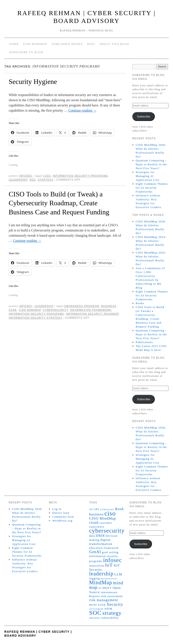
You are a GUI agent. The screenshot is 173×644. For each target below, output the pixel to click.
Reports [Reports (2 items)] (95, 596)
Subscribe (144, 116)
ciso (47, 176)
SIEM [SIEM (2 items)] (108, 609)
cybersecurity (55, 310)
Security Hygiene (33, 82)
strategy (46, 180)
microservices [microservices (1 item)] (109, 579)
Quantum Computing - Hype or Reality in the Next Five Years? (151, 334)
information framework (91, 310)
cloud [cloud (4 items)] (94, 523)
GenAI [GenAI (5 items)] (95, 552)
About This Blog (114, 44)
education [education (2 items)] (96, 548)
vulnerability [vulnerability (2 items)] (110, 618)
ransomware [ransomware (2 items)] (109, 592)
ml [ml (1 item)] (100, 588)
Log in (57, 509)
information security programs (80, 176)
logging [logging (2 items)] (94, 578)
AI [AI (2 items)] (91, 509)
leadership (18, 180)
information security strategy (36, 318)
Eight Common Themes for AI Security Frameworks (152, 188)
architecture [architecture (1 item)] (107, 509)
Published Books (67, 44)
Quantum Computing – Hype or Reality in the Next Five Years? (151, 164)
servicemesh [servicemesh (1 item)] (96, 609)
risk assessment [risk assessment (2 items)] (112, 596)
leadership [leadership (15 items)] (101, 574)
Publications (144, 342)
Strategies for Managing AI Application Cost (148, 176)
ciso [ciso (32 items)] (110, 513)
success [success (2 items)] (94, 618)
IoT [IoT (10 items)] (109, 565)
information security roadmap (92, 314)
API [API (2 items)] (96, 509)
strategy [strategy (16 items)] (112, 613)
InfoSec (26, 176)
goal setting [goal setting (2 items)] (110, 552)
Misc (91, 44)
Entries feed (61, 513)
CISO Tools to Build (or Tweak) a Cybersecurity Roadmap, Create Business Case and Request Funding (59, 203)
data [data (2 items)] (92, 536)
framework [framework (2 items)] (111, 548)
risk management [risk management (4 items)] (104, 600)
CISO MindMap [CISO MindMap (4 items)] (103, 518)
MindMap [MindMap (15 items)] (101, 582)
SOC (33, 180)
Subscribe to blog (26, 52)
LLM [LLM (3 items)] (118, 574)
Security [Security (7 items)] (115, 604)
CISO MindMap (35, 44)
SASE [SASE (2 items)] (102, 605)
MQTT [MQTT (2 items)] (107, 588)
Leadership (44, 306)
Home (14, 44)
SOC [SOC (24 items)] (95, 613)
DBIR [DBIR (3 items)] (100, 536)
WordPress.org (62, 521)
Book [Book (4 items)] (119, 509)
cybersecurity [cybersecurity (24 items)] (107, 531)
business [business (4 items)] (96, 514)
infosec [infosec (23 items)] (113, 560)
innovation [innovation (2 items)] (97, 566)
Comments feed (63, 517)
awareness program (82, 306)
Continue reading (82, 110)
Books (140, 303)
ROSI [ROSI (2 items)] (93, 605)
